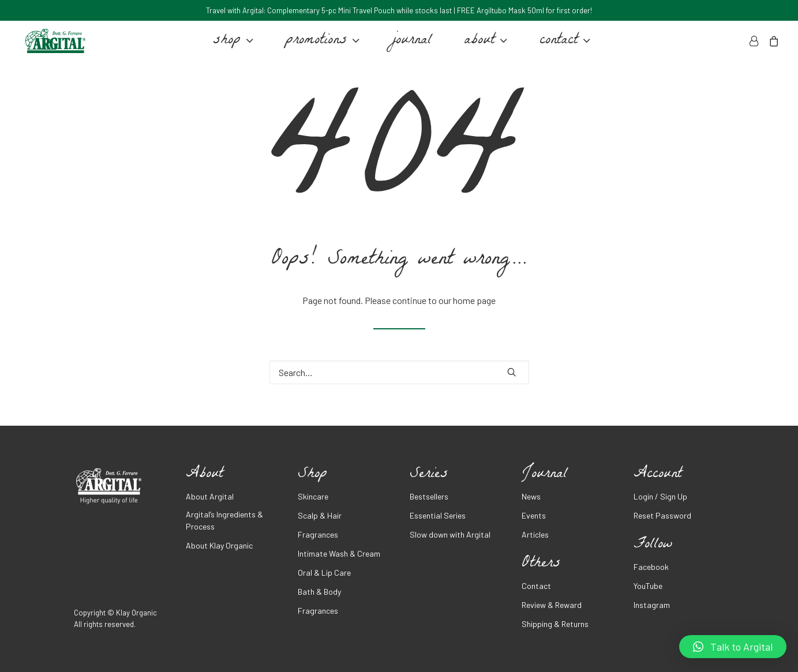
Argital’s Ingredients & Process (224, 520)
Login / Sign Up (660, 496)
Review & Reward (552, 605)
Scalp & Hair (320, 515)
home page (474, 300)
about (483, 45)
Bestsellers (429, 496)
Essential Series (438, 515)
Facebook (651, 567)
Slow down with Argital (450, 534)
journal (409, 45)
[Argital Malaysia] (53, 45)
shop (231, 45)
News (531, 496)
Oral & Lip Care (324, 572)
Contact (536, 586)
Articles (535, 534)
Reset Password (662, 515)
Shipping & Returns (555, 624)
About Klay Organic (219, 545)
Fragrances (318, 534)
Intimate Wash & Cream (339, 553)
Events (534, 515)
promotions (320, 45)
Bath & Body (319, 592)
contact (563, 45)
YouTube (648, 586)
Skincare (313, 496)
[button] (733, 647)
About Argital (210, 496)
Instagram (652, 605)
